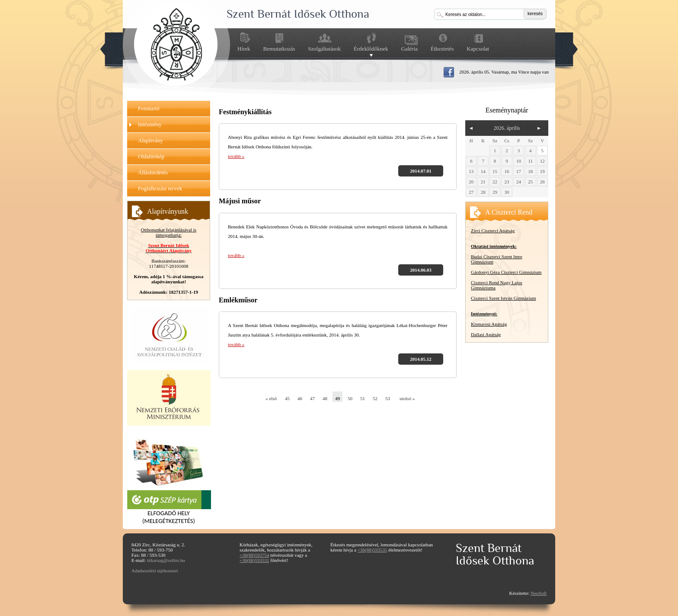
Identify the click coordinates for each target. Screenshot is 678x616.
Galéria (409, 49)
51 (363, 398)
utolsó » (405, 398)
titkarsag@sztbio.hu (166, 560)
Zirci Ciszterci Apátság (493, 231)
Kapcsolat (478, 49)
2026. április (507, 128)
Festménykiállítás (245, 112)
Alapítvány (150, 140)
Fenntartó (149, 108)
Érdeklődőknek (371, 49)
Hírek (244, 49)
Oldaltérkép (151, 156)
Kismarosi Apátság (489, 324)
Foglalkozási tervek (160, 188)
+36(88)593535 (373, 550)
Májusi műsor (240, 201)
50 (350, 398)
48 (325, 398)
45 (287, 398)
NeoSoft (539, 593)
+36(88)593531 (254, 560)
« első (270, 398)
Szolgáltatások (324, 49)
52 (375, 398)
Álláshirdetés (153, 172)
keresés (535, 14)
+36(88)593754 (254, 555)
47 (312, 398)
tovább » (236, 156)
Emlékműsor (238, 300)
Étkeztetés (442, 49)
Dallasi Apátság (486, 334)
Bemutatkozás (279, 49)
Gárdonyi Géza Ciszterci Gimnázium (506, 272)
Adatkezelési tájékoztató (155, 571)
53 (388, 398)
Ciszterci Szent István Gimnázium (504, 298)
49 (337, 398)
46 (300, 398)
